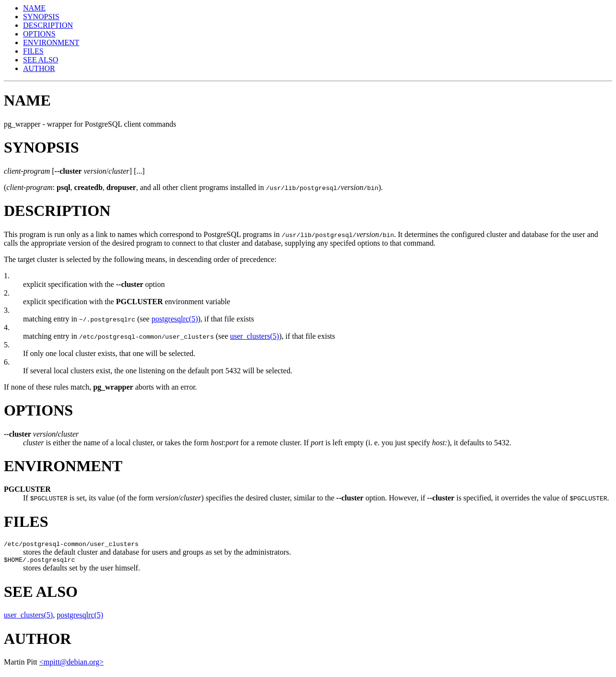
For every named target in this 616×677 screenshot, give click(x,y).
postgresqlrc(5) (175, 319)
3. (7, 310)
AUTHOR (39, 68)
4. (7, 327)
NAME (34, 8)
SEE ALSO (41, 60)
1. (7, 276)
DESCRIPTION (48, 25)
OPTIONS (39, 34)
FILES (33, 51)
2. (7, 293)
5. (7, 345)
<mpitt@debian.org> (71, 665)
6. (7, 362)
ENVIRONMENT (51, 42)
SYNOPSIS (41, 17)
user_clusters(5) (254, 336)
